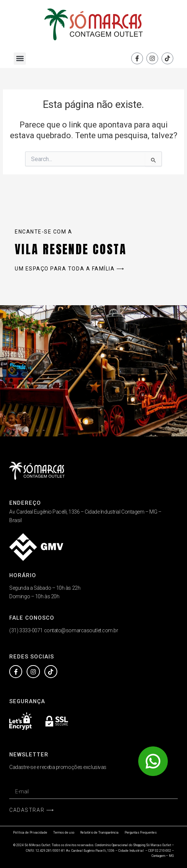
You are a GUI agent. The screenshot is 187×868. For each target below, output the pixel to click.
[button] (20, 59)
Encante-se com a (43, 232)
